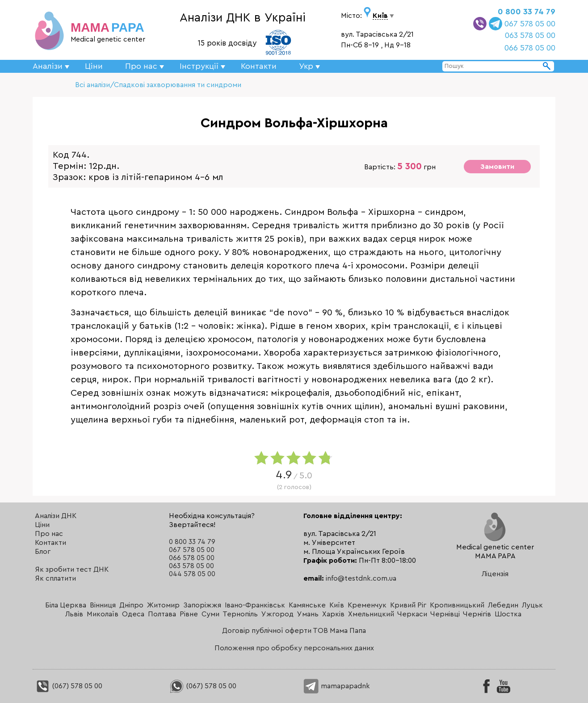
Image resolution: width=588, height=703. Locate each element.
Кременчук (367, 605)
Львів (74, 614)
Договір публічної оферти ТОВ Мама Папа (294, 631)
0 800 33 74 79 (527, 12)
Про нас (49, 534)
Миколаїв (103, 614)
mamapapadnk (337, 686)
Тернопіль (240, 614)
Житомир (163, 605)
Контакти (259, 66)
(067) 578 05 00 (69, 686)
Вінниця (103, 605)
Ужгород (277, 614)
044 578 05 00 (192, 574)
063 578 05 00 (530, 35)
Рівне (189, 614)
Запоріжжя (202, 605)
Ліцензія (495, 574)
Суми (210, 614)
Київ (337, 605)
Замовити (497, 167)
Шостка (508, 614)
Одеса (133, 614)
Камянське (307, 605)
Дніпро (131, 605)
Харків (333, 614)
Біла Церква (66, 605)
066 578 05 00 (530, 48)
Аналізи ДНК (56, 516)
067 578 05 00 (530, 24)
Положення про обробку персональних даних (294, 648)
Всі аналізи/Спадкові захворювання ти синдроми (158, 85)
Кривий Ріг (408, 605)
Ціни (94, 66)
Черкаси (412, 614)
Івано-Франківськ (255, 605)
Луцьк (532, 605)
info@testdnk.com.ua (361, 578)
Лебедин (503, 605)
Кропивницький (457, 605)
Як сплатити (55, 578)
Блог (43, 552)
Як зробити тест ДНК (72, 569)
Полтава (162, 614)
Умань (308, 614)
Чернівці (445, 614)
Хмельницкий (371, 614)
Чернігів (477, 614)
